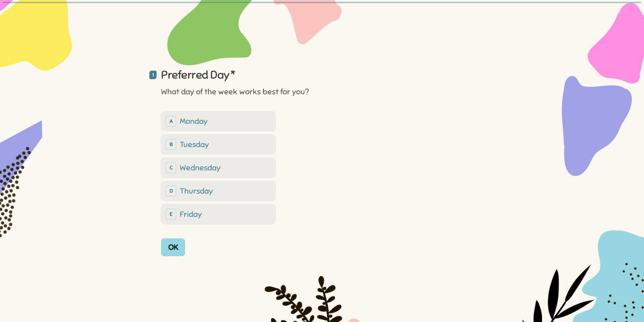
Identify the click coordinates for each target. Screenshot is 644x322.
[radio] (218, 121)
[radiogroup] (218, 167)
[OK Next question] (173, 247)
